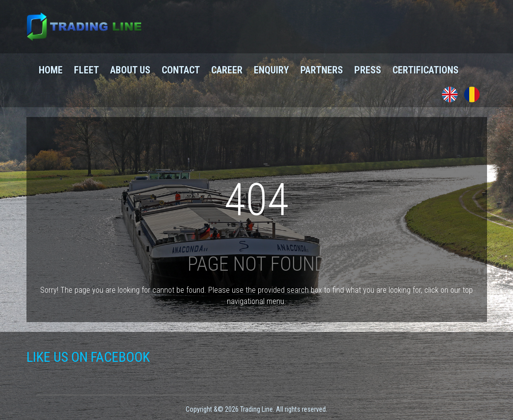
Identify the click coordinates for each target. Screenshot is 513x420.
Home (51, 70)
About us (130, 70)
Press (368, 70)
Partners (322, 70)
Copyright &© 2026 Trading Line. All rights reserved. (256, 409)
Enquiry (271, 70)
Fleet (86, 70)
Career (227, 70)
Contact (181, 70)
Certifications (426, 70)
